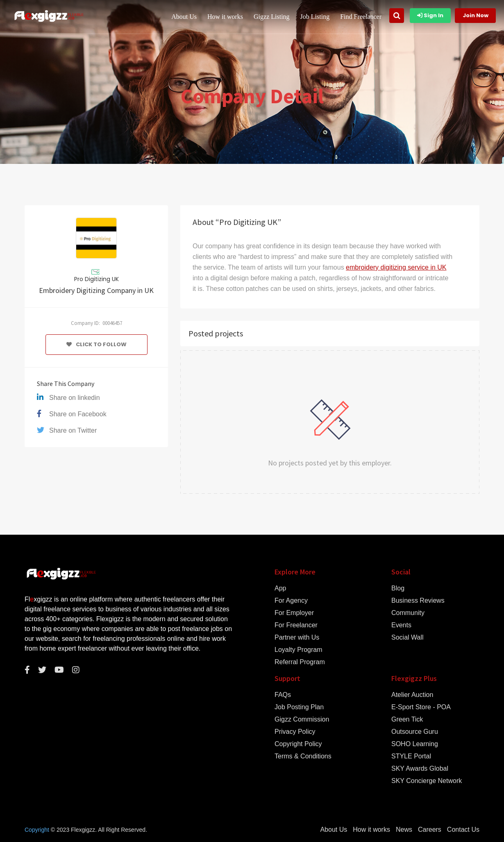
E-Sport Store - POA (421, 707)
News (404, 830)
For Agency (291, 601)
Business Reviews (418, 601)
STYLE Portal (411, 756)
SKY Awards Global (420, 769)
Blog (398, 588)
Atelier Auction (412, 695)
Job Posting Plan (299, 707)
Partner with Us (297, 638)
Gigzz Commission (302, 719)
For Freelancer (296, 625)
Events (401, 625)
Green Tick (407, 719)
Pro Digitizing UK (96, 279)
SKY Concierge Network (427, 781)
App (280, 588)
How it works (225, 17)
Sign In (430, 15)
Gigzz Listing (272, 17)
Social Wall (408, 638)
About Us (184, 17)
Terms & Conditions (303, 756)
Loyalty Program (299, 650)
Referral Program (300, 662)
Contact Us (463, 830)
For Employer (294, 613)
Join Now (476, 15)
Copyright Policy (298, 744)
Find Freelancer (361, 17)
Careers (430, 830)
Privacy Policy (295, 732)
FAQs (283, 695)
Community (408, 613)
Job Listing (315, 17)
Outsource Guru (415, 732)
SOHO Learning (415, 744)
